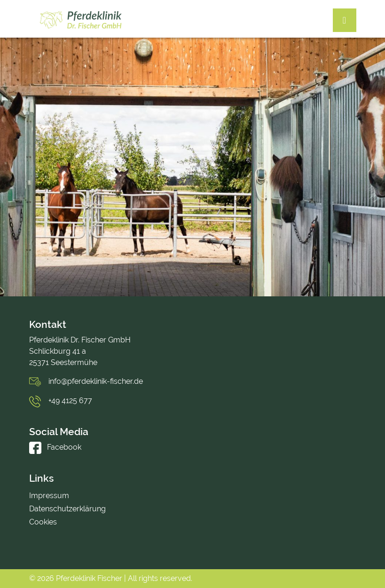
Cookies (43, 522)
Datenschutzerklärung (67, 509)
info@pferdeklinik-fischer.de (96, 381)
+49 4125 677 (70, 401)
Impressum (49, 496)
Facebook (55, 447)
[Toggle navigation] (345, 20)
